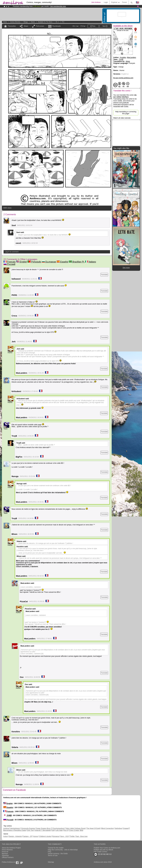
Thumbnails (56, 26)
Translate (104, 275)
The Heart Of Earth (93, 828)
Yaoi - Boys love (82, 836)
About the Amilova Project (11, 848)
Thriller (72, 836)
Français (10, 262)
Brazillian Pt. (77, 262)
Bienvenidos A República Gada (15, 830)
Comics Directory (15, 22)
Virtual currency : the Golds (58, 854)
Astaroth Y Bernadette (43, 830)
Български (49, 262)
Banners (5, 854)
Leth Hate (59, 830)
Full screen (40, 26)
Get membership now (58, 6)
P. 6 (63, 22)
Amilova (6, 828)
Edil (53, 830)
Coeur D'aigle (74, 830)
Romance (56, 836)
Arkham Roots (80, 828)
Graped (126, 828)
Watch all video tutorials (122, 118)
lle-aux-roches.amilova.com (123, 78)
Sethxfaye (118, 828)
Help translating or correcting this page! (126, 113)
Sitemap (51, 862)
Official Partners (8, 857)
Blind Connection (107, 828)
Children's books (45, 836)
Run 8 (66, 830)
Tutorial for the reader (56, 848)
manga (26, 22)
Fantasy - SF (28, 836)
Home (5, 22)
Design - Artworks (15, 836)
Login (106, 2)
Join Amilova (96, 2)
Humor (33, 22)
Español (62, 262)
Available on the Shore (45, 22)
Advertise (5, 855)
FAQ (50, 852)
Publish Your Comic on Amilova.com (107, 848)
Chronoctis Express (28, 828)
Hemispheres (15, 828)
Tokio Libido (70, 828)
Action (6, 836)
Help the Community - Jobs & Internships (63, 850)
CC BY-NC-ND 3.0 (103, 854)
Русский (9, 264)
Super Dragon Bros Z (44, 828)
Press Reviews (7, 850)
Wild (82, 830)
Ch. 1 (57, 22)
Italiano (91, 262)
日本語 (7, 815)
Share (26, 26)
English (22, 262)
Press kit (5, 852)
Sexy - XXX (64, 836)
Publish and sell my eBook (104, 850)
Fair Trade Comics (101, 852)
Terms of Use (53, 855)
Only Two (30, 830)
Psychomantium (59, 828)
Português (34, 262)
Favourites (12, 26)
